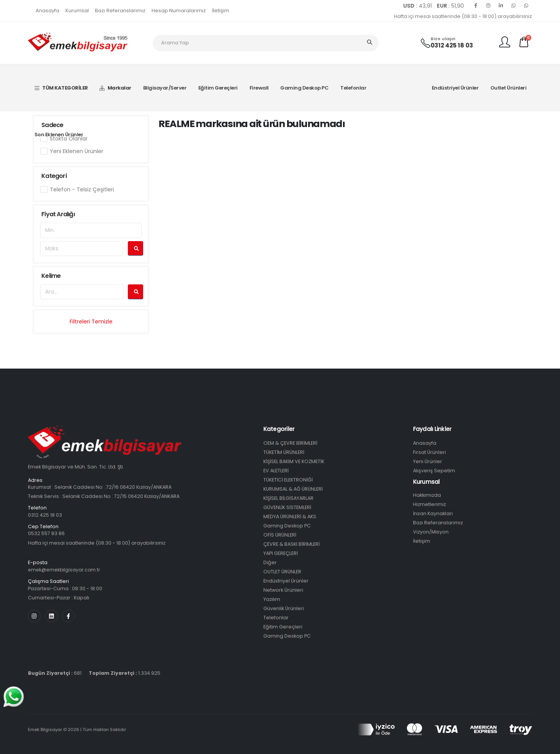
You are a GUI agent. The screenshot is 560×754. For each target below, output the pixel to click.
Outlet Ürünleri (509, 88)
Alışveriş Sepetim (434, 471)
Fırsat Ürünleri (429, 452)
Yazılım (272, 599)
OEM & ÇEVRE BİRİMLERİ (290, 443)
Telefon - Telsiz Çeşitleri (82, 189)
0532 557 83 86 (46, 533)
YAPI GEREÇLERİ (281, 553)
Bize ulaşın (443, 39)
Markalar (115, 88)
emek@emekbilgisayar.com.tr (65, 570)
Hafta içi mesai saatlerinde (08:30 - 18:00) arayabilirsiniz (463, 16)
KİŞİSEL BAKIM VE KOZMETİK (294, 461)
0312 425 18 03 (452, 45)
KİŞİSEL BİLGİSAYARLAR (288, 498)
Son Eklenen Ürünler (59, 135)
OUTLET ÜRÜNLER (282, 572)
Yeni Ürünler (428, 461)
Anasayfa (47, 11)
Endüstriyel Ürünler (455, 88)
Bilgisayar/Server (165, 88)
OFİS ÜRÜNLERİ (280, 535)
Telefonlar (353, 88)
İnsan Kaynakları (433, 513)
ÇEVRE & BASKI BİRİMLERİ (291, 544)
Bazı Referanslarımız (120, 11)
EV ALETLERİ (276, 471)
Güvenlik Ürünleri (284, 608)
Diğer (270, 562)
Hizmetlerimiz (429, 504)
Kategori (54, 176)
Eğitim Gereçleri (218, 88)
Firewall (259, 88)
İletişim (221, 11)
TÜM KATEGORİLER (61, 88)
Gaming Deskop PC (304, 88)
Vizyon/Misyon (431, 532)
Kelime (51, 276)
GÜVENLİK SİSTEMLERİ (287, 507)
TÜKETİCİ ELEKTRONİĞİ (288, 480)
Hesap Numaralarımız (179, 11)
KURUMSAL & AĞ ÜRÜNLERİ (293, 489)
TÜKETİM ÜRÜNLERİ (284, 452)
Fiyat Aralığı (58, 214)
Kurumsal (77, 11)
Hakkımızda (427, 495)
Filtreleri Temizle (91, 322)
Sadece (52, 125)
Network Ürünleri (283, 590)
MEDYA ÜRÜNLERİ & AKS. (290, 517)
